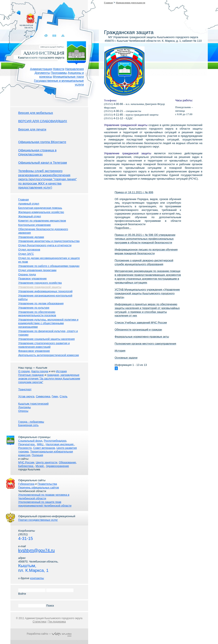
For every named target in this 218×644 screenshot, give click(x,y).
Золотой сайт (11, 19)
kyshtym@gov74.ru (37, 550)
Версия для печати (32, 129)
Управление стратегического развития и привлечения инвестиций (44, 345)
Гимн (55, 396)
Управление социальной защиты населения (47, 339)
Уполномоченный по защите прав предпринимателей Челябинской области (45, 504)
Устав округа (26, 396)
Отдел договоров (29, 250)
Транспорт (25, 389)
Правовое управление (33, 278)
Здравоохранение (57, 466)
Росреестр (25, 448)
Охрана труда (27, 274)
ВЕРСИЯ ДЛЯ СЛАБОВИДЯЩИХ (43, 121)
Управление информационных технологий (45, 291)
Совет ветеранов (44, 448)
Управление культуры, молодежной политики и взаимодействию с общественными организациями (48, 323)
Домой (47, 36)
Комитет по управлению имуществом (42, 221)
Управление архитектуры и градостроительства (49, 241)
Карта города (40, 371)
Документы (42, 73)
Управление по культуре (34, 308)
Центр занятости (47, 462)
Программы (59, 73)
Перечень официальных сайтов (39, 487)
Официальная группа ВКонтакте (42, 142)
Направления (74, 69)
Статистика (39, 622)
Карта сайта (63, 36)
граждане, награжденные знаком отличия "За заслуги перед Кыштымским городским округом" (49, 379)
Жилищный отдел (30, 216)
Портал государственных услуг (38, 520)
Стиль (64, 396)
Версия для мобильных (36, 113)
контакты (37, 578)
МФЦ (40, 444)
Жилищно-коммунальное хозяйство (41, 212)
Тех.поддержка (57, 622)
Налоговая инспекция (60, 444)
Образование (67, 462)
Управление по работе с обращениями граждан (49, 266)
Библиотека (26, 466)
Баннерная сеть (29, 425)
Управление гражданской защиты (40, 287)
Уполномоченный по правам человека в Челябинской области (44, 497)
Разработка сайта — (49, 634)
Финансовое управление (34, 351)
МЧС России (26, 462)
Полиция (37, 455)
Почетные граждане (31, 375)
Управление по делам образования (41, 303)
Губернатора (26, 484)
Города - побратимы (31, 422)
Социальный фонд (30, 441)
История (61, 371)
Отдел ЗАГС (26, 254)
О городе (24, 371)
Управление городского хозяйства (40, 283)
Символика (43, 396)
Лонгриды (25, 407)
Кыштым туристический (34, 404)
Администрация (41, 69)
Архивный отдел (29, 204)
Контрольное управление (35, 225)
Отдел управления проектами (37, 270)
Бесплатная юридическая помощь (40, 208)
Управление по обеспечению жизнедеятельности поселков (37, 314)
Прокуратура (27, 444)
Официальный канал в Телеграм (43, 162)
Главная (108, 3)
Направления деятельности (131, 3)
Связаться (55, 36)
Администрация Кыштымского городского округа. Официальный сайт (52, 52)
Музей (40, 466)
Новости (59, 69)
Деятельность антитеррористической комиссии (49, 355)
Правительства (47, 484)
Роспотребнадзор (55, 441)
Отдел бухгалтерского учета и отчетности (45, 245)
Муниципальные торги (68, 77)
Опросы (23, 411)
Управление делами (31, 237)
